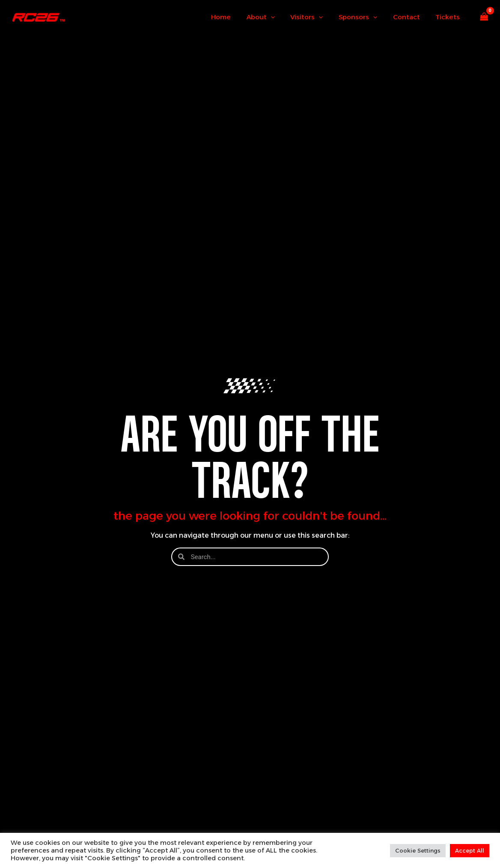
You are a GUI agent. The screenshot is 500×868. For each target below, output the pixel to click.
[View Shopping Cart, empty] (484, 17)
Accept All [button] (470, 850)
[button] (284, 17)
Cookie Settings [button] (418, 850)
